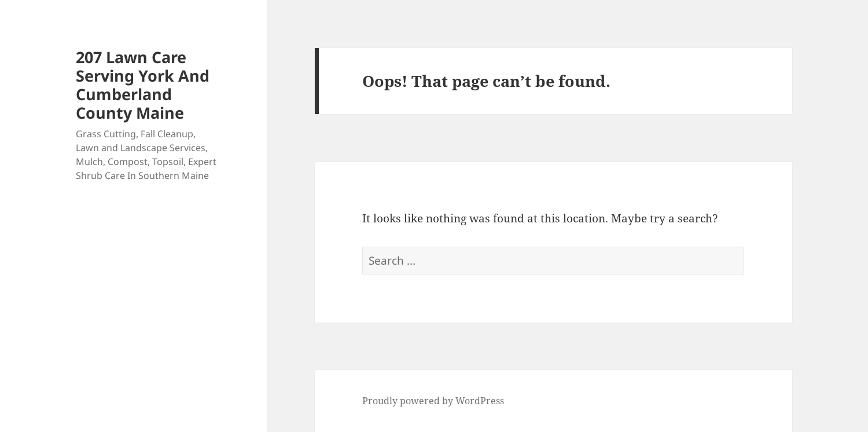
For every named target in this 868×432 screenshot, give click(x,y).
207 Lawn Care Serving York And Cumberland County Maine (143, 85)
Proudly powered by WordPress (433, 401)
